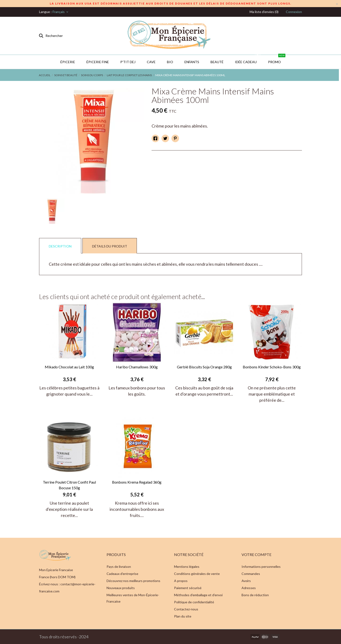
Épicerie (68, 62)
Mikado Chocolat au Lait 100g (69, 367)
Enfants (192, 62)
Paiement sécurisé (188, 588)
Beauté (217, 62)
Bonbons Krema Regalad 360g (137, 482)
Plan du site (183, 616)
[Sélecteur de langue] (61, 12)
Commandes (251, 574)
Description (60, 246)
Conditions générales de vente (197, 574)
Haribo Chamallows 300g (137, 367)
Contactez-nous (186, 609)
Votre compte (256, 554)
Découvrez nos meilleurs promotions (133, 581)
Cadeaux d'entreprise (122, 574)
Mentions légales (187, 567)
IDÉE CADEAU (248, 59)
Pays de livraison (119, 567)
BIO (170, 62)
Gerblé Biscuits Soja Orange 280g (204, 367)
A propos (181, 581)
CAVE (151, 62)
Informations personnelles (261, 567)
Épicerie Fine (98, 62)
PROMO (277, 59)
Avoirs (246, 581)
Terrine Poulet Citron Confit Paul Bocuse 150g (69, 485)
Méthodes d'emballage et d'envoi (198, 595)
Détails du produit (110, 246)
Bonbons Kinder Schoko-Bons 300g (272, 367)
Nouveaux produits (121, 588)
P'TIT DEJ (128, 62)
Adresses (249, 588)
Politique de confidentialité (194, 602)
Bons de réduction (255, 595)
